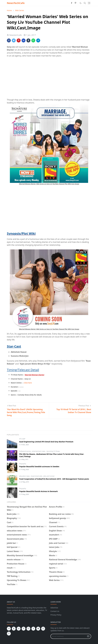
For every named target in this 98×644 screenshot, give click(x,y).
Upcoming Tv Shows (53, 451)
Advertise (54, 608)
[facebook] (72, 3)
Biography (23, 464)
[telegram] (9, 629)
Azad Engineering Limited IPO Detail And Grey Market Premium (46, 442)
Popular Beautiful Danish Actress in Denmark (38, 491)
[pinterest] (75, 3)
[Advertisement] (49, 79)
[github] (9, 634)
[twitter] (38, 629)
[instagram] (43, 629)
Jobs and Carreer (49, 476)
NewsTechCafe (16, 3)
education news (25, 476)
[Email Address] (68, 636)
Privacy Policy (56, 615)
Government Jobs (37, 476)
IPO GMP (22, 439)
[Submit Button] (88, 636)
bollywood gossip (25, 451)
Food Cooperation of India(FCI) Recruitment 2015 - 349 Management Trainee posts (54, 479)
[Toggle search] (85, 3)
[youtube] (28, 629)
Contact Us (55, 611)
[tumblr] (14, 629)
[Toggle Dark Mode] (81, 3)
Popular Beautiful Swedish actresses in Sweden (39, 466)
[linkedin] (19, 629)
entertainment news (39, 451)
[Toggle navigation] (89, 3)
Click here (28, 383)
